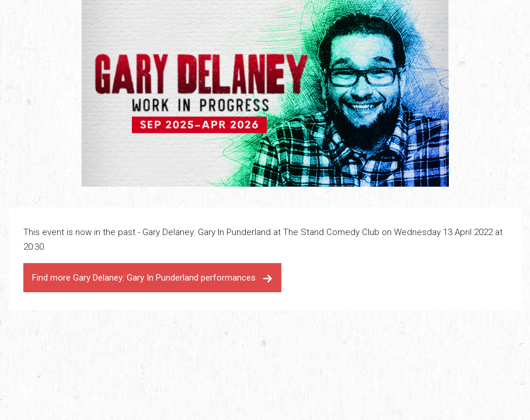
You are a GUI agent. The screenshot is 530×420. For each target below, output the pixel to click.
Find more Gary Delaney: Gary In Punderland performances (152, 278)
